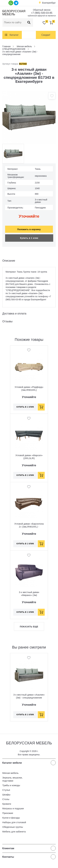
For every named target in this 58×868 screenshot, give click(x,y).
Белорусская (13, 13)
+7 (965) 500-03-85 (42, 13)
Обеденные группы (13, 827)
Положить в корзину (29, 229)
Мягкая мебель (10, 773)
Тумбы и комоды (11, 785)
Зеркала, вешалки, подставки (12, 779)
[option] (29, 117)
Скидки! (46, 35)
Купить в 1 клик (29, 238)
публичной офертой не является (42, 16)
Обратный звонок (42, 10)
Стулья (6, 790)
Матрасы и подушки (13, 808)
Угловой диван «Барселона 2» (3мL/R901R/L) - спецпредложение (29, 527)
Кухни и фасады (11, 818)
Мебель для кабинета (14, 832)
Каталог (14, 35)
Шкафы (6, 795)
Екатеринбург (49, 3)
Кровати (7, 804)
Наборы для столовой (14, 822)
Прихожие (8, 813)
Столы (6, 799)
